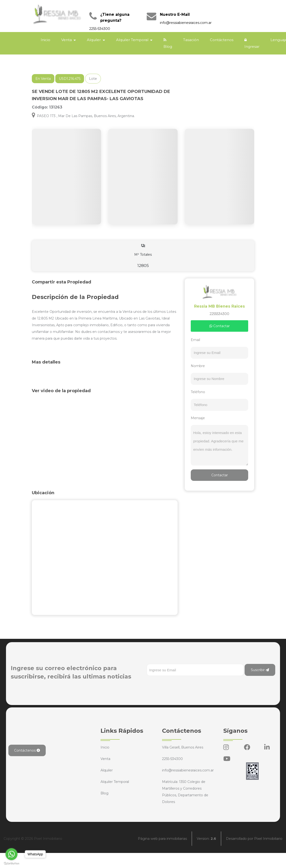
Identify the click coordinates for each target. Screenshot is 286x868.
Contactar (220, 326)
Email (195, 340)
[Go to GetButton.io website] (11, 863)
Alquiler (107, 770)
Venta (105, 759)
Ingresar (252, 43)
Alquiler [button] (94, 40)
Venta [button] (67, 40)
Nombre (198, 366)
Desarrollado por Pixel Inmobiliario (254, 839)
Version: (206, 839)
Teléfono (198, 392)
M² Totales (143, 256)
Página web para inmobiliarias (162, 839)
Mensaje (198, 418)
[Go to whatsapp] (11, 854)
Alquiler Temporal (115, 782)
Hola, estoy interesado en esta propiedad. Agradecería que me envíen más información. (219, 445)
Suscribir (260, 670)
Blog (168, 43)
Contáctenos (222, 40)
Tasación (191, 40)
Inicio (45, 40)
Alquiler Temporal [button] (133, 40)
